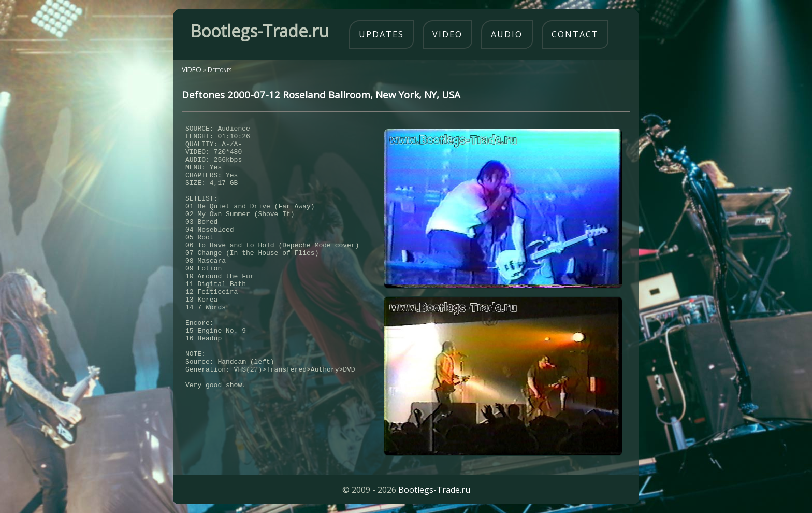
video (447, 34)
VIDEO (192, 69)
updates (381, 34)
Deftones (220, 69)
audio (507, 34)
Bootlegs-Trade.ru (434, 490)
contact (575, 34)
